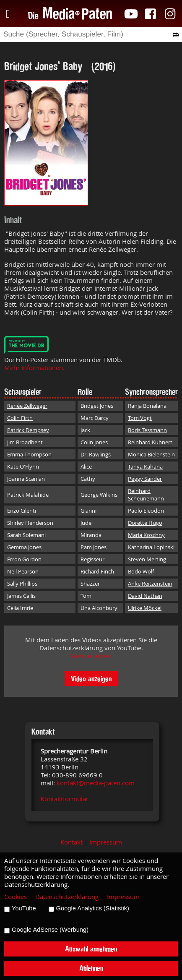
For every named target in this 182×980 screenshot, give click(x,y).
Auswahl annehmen (91, 949)
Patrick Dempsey (28, 430)
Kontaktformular (65, 799)
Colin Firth (20, 418)
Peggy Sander (145, 479)
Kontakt (71, 842)
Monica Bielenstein (151, 454)
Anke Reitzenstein (150, 584)
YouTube (24, 908)
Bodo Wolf (141, 571)
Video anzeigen (91, 679)
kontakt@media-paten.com (96, 783)
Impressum (106, 842)
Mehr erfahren (91, 656)
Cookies (16, 897)
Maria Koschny (146, 535)
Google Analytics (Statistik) (93, 908)
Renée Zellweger (27, 406)
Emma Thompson (29, 454)
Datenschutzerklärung (67, 897)
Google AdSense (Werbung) (50, 930)
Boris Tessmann (147, 430)
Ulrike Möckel (145, 608)
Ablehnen (91, 968)
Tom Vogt (140, 418)
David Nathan (145, 596)
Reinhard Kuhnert (150, 442)
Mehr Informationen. (34, 368)
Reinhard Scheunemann (146, 495)
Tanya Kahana (145, 467)
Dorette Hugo (145, 523)
